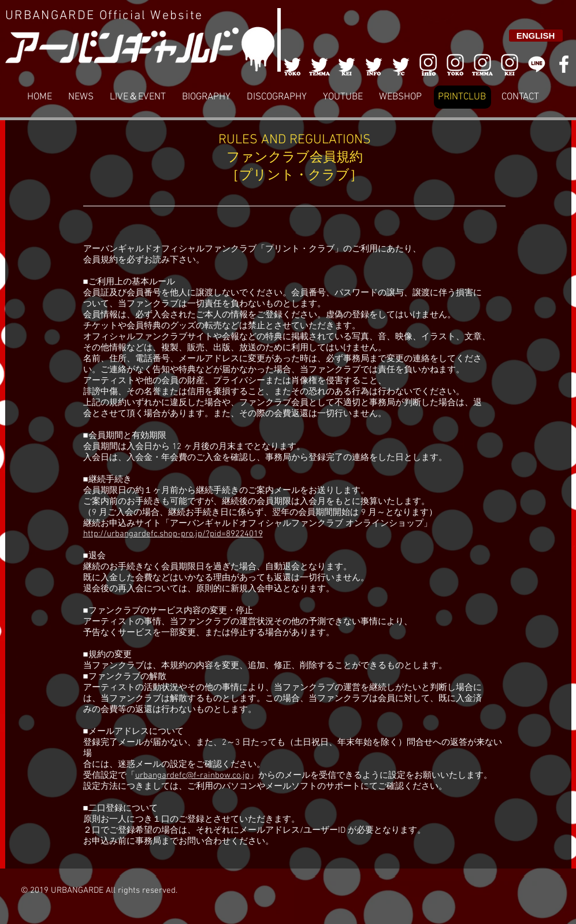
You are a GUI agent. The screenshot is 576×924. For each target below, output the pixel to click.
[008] (510, 64)
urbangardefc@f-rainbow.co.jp (192, 775)
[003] (347, 64)
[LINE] (537, 64)
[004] (374, 64)
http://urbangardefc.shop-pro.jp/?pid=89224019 (173, 534)
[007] (482, 64)
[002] (319, 64)
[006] (428, 64)
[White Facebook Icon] (564, 64)
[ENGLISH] (536, 36)
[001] (292, 64)
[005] (401, 64)
